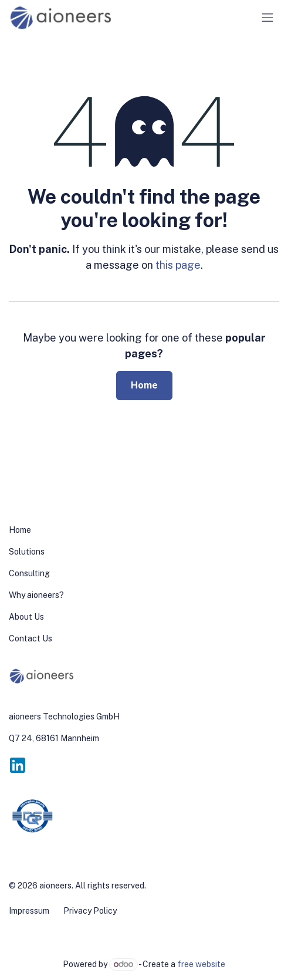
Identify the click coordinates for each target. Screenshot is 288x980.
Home (144, 385)
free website (201, 964)
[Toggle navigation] (267, 18)
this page (178, 265)
